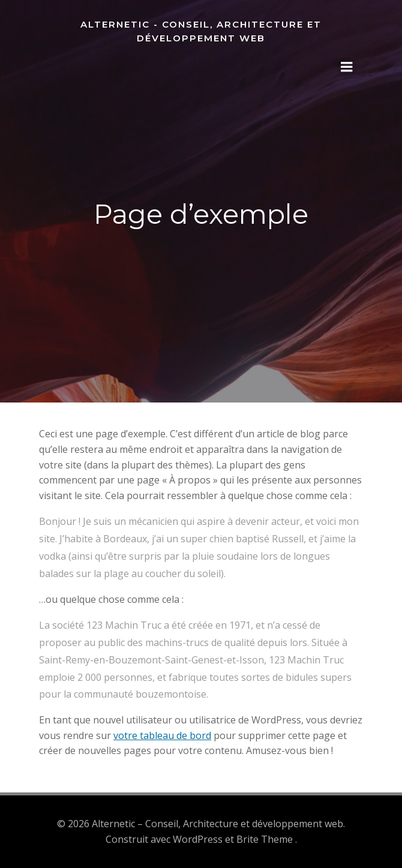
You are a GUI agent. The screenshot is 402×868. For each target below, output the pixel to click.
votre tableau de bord (162, 735)
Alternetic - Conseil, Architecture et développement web (201, 31)
